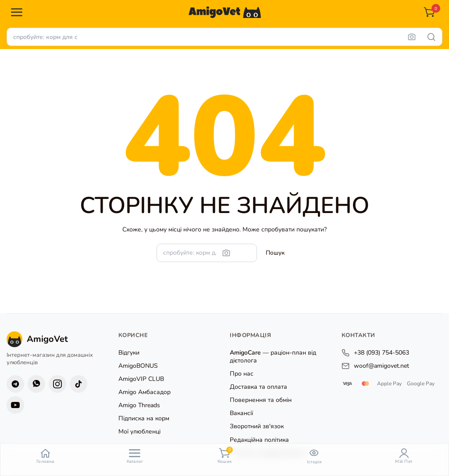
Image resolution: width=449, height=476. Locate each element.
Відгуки (129, 353)
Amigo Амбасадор (144, 392)
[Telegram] (15, 384)
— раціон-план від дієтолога (273, 357)
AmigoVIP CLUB (141, 379)
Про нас (242, 374)
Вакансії (241, 413)
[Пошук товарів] (224, 37)
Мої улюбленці (139, 432)
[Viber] (36, 384)
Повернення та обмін (261, 400)
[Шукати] (431, 37)
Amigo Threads (139, 405)
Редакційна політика (259, 440)
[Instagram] (57, 384)
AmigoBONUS (138, 366)
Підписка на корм (144, 418)
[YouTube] (15, 405)
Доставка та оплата (258, 387)
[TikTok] (78, 384)
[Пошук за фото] (412, 37)
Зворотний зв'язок (257, 426)
